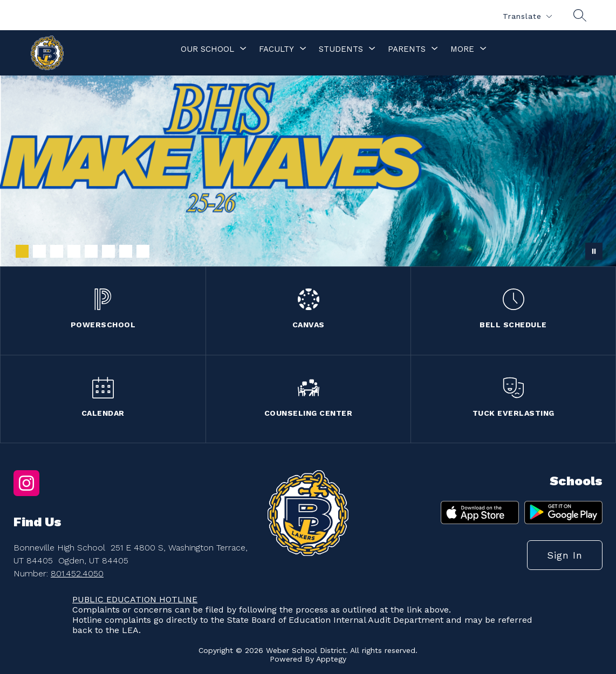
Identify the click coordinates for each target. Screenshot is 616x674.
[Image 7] (126, 251)
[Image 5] (91, 251)
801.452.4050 (77, 573)
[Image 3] (57, 251)
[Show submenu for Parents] (407, 49)
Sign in (565, 555)
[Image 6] (108, 251)
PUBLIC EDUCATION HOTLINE (135, 599)
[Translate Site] (527, 16)
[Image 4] (74, 251)
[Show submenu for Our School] (207, 49)
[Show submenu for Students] (341, 49)
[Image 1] (22, 251)
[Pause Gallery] (594, 251)
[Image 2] (39, 251)
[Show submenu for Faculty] (276, 49)
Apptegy (331, 659)
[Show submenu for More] (462, 49)
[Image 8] (143, 251)
